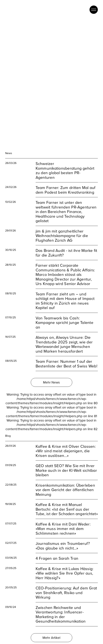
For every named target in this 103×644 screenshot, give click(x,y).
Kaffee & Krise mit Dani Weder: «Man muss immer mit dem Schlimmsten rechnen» (63, 523)
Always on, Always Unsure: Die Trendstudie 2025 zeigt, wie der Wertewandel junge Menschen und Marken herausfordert (64, 339)
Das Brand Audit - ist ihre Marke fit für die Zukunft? (66, 247)
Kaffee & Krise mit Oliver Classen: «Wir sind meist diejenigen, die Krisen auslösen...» (66, 445)
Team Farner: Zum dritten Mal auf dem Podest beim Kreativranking (66, 184)
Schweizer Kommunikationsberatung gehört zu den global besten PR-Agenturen (65, 165)
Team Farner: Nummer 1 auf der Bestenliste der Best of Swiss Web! (66, 358)
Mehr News (51, 377)
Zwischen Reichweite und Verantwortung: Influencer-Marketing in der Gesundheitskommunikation (61, 609)
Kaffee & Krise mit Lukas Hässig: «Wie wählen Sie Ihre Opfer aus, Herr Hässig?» (65, 568)
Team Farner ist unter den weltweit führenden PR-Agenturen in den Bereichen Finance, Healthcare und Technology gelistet (66, 206)
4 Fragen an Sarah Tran (57, 553)
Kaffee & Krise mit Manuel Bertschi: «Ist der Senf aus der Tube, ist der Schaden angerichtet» (67, 504)
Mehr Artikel (51, 632)
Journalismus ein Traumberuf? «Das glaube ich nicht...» (63, 540)
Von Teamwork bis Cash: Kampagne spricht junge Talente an (64, 317)
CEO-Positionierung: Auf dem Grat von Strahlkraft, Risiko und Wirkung (66, 587)
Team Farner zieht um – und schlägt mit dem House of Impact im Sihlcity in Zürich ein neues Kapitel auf (65, 295)
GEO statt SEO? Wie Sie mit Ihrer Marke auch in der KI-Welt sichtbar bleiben (66, 465)
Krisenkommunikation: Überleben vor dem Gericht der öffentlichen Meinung (65, 484)
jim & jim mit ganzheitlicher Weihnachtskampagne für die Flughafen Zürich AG (62, 230)
